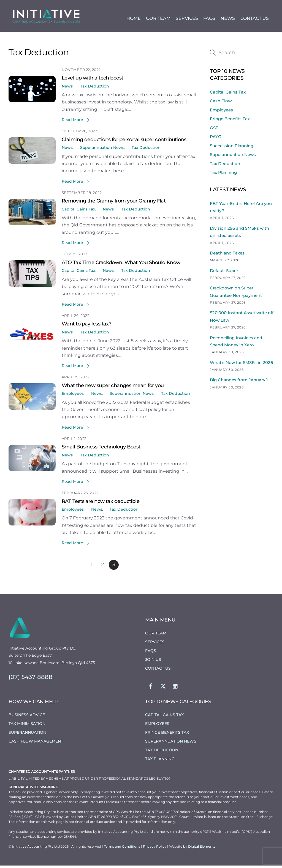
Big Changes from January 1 (239, 382)
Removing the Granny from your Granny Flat (114, 203)
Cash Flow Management (36, 743)
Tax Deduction (95, 88)
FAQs (209, 19)
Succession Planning (232, 148)
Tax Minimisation (27, 726)
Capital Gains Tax (78, 212)
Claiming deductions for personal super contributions (124, 142)
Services (187, 19)
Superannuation (27, 735)
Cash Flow (221, 103)
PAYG (216, 139)
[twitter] (163, 688)
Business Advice (27, 717)
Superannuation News (102, 150)
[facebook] (151, 688)
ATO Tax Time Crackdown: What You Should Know (121, 265)
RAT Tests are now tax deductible (101, 503)
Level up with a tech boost (93, 80)
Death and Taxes (227, 255)
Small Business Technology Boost (101, 449)
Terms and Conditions (122, 849)
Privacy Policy (155, 849)
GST (214, 130)
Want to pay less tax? (86, 326)
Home (134, 19)
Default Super (224, 273)
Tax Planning (223, 175)
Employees (73, 396)
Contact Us (255, 19)
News (228, 19)
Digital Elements (202, 849)
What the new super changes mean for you (113, 388)
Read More (72, 122)
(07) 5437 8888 (31, 679)
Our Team (158, 19)
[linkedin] (175, 688)
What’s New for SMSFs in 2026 (241, 365)
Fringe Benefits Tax (230, 121)
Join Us (153, 662)
